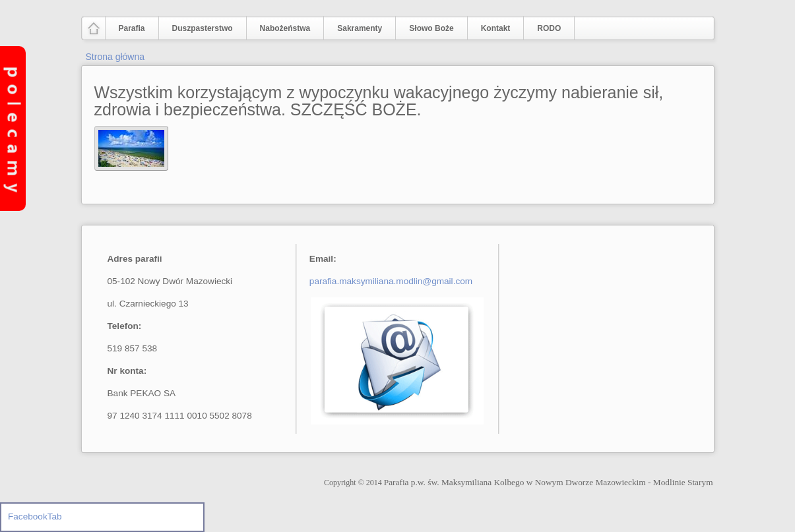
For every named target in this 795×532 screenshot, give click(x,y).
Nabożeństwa (282, 29)
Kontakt (496, 28)
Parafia (129, 29)
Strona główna (115, 57)
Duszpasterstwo (200, 29)
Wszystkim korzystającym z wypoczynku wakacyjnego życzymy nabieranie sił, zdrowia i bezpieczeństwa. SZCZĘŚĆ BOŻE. (379, 101)
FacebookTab (35, 517)
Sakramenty (360, 28)
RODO (549, 28)
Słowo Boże (431, 28)
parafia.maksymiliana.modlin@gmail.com (391, 281)
